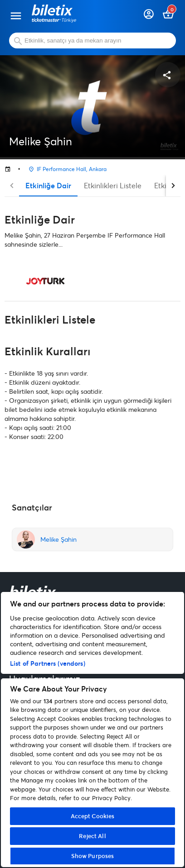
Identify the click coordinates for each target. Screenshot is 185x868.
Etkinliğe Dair (48, 185)
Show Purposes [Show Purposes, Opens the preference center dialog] (93, 856)
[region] (92, 730)
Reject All (92, 836)
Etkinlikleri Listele (113, 185)
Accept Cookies (93, 816)
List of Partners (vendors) (48, 663)
